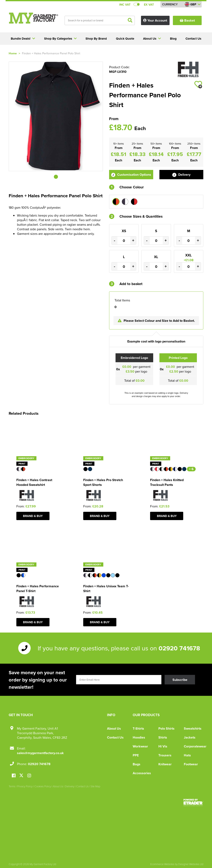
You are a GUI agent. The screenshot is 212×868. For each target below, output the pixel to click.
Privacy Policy (25, 786)
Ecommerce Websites (162, 864)
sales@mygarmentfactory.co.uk (40, 753)
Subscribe (180, 680)
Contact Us (115, 737)
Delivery (181, 175)
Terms (12, 786)
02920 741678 (179, 648)
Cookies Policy (43, 786)
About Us (114, 728)
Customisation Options (131, 175)
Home (13, 53)
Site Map (95, 786)
